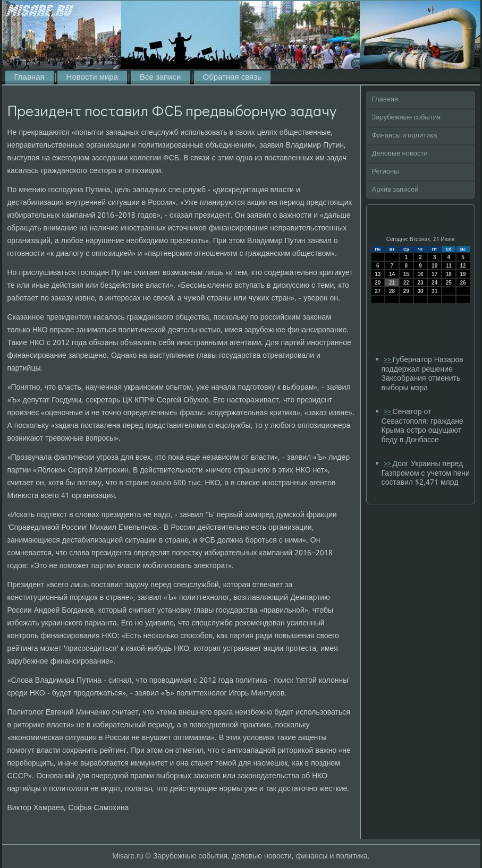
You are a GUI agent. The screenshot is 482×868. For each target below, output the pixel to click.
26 (463, 283)
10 (434, 266)
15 (406, 274)
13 (378, 274)
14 (392, 274)
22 (406, 283)
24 (434, 283)
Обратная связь (232, 78)
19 (463, 274)
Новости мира (92, 78)
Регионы (386, 172)
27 (378, 291)
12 (463, 266)
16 (420, 274)
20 (378, 283)
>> (388, 360)
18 (449, 274)
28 (392, 291)
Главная (29, 78)
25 (449, 283)
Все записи (160, 78)
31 (434, 291)
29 (406, 291)
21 (392, 283)
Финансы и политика (405, 136)
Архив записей (395, 190)
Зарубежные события (407, 118)
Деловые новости (400, 154)
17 (434, 274)
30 (420, 291)
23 (420, 283)
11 (449, 266)
